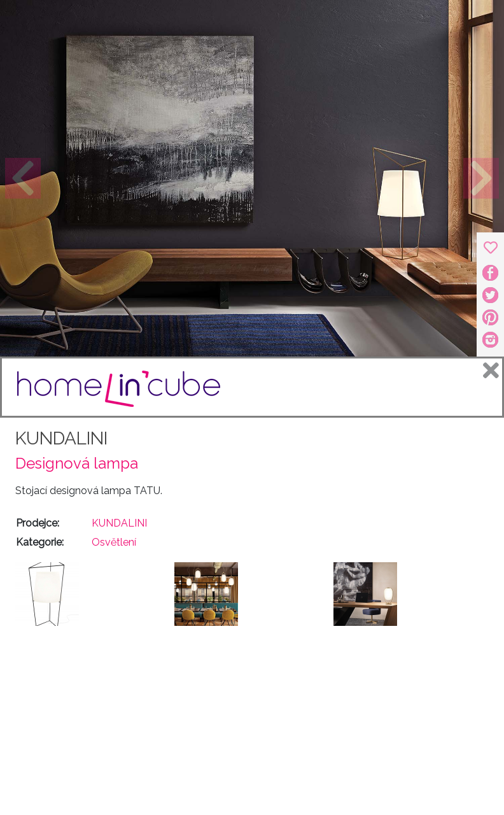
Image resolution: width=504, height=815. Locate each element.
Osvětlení (114, 542)
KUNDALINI (61, 438)
